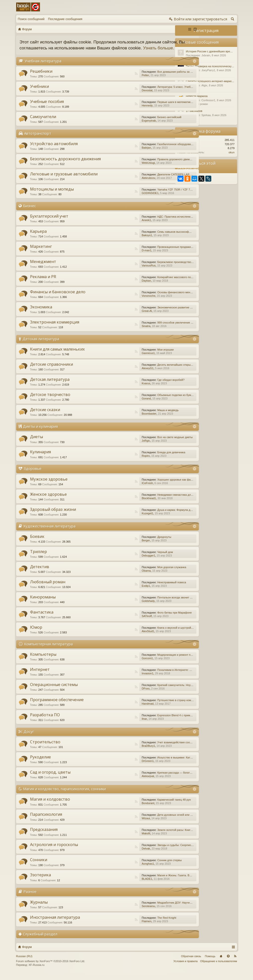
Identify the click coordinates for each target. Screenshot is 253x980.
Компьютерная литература (48, 650)
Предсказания (44, 836)
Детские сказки (45, 416)
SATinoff (121, 622)
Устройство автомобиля (54, 150)
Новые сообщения (201, 42)
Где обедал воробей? (145, 386)
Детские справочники (52, 370)
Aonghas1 (122, 870)
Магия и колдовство (50, 805)
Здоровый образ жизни (53, 515)
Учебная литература (43, 67)
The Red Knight (140, 924)
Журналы (39, 908)
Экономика (41, 313)
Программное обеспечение (57, 706)
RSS (110, 80)
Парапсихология (46, 820)
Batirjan (120, 154)
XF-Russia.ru (36, 971)
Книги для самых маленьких (57, 355)
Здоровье (33, 475)
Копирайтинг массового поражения (153, 283)
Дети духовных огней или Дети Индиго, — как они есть (165, 821)
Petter (119, 81)
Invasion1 (121, 679)
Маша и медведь (142, 416)
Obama (120, 577)
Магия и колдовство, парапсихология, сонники (64, 795)
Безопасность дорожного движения (65, 165)
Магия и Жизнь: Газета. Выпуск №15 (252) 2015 (161, 882)
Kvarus (120, 390)
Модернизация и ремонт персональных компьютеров (165, 661)
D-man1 (120, 256)
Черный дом (139, 558)
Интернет (40, 675)
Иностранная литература (55, 923)
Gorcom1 (121, 664)
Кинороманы (43, 603)
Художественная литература (49, 532)
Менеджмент (43, 267)
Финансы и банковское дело (58, 298)
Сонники (39, 866)
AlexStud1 (122, 637)
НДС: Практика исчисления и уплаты (154, 223)
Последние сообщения (65, 19)
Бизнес (30, 212)
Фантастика (42, 618)
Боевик (37, 542)
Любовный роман (48, 588)
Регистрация (206, 31)
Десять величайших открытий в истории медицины (163, 371)
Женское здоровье (48, 500)
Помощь (210, 962)
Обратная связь (191, 962)
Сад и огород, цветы (50, 778)
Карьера (38, 237)
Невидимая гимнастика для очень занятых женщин (163, 501)
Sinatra (120, 332)
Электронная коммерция (55, 328)
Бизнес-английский (143, 123)
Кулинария (40, 458)
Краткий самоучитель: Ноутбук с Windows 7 (158, 691)
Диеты (36, 443)
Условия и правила (186, 967)
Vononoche (122, 302)
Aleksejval (122, 782)
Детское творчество (50, 401)
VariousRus (122, 271)
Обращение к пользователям (219, 967)
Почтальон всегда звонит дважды (152, 603)
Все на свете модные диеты (149, 443)
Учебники (39, 92)
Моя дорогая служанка (145, 573)
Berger (120, 546)
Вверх (228, 962)
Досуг (29, 737)
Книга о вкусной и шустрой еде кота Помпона (160, 634)
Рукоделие (40, 763)
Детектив (40, 573)
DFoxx (119, 694)
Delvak (120, 855)
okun (232, 152)
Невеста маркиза (197, 96)
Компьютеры (43, 660)
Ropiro (119, 462)
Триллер (38, 557)
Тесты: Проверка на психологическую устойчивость (219, 66)
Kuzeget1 (121, 519)
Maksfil (120, 840)
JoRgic (120, 447)
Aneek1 (120, 226)
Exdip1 (120, 592)
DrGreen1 (121, 767)
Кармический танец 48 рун (148, 806)
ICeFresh (121, 489)
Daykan (120, 287)
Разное (30, 898)
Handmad (121, 710)
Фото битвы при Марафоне (148, 619)
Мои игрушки (139, 356)
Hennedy (121, 111)
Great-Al (121, 317)
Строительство (45, 748)
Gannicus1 (122, 359)
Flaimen (120, 927)
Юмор (36, 633)
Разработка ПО (45, 721)
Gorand (120, 405)
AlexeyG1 (121, 374)
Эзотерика (40, 881)
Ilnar (118, 725)
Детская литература (41, 345)
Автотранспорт (38, 139)
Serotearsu (122, 912)
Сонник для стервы (143, 866)
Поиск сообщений (31, 19)
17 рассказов (194, 111)
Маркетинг (41, 252)
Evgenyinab (123, 127)
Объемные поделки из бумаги (150, 401)
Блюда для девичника (145, 458)
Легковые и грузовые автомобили (64, 180)
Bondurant (122, 809)
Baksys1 (121, 241)
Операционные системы (54, 690)
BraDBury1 (122, 752)
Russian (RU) (24, 962)
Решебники (41, 77)
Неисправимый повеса (145, 588)
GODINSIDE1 (124, 199)
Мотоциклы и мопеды (52, 195)
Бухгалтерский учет (49, 222)
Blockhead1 (123, 504)
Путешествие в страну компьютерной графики (160, 706)
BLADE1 (121, 885)
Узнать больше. (50, 54)
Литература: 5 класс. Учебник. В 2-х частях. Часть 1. (164, 93)
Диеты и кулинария (40, 432)
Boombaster (123, 420)
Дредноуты (138, 543)
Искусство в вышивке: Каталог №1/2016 (156, 763)
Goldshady (122, 607)
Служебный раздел (40, 940)
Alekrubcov (122, 184)
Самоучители (43, 123)
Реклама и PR (43, 283)
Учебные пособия (47, 107)
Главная (221, 962)
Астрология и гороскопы (54, 851)
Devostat (121, 96)
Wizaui (120, 824)
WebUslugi (122, 169)
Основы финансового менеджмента (154, 298)
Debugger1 (122, 561)
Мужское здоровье (49, 485)
